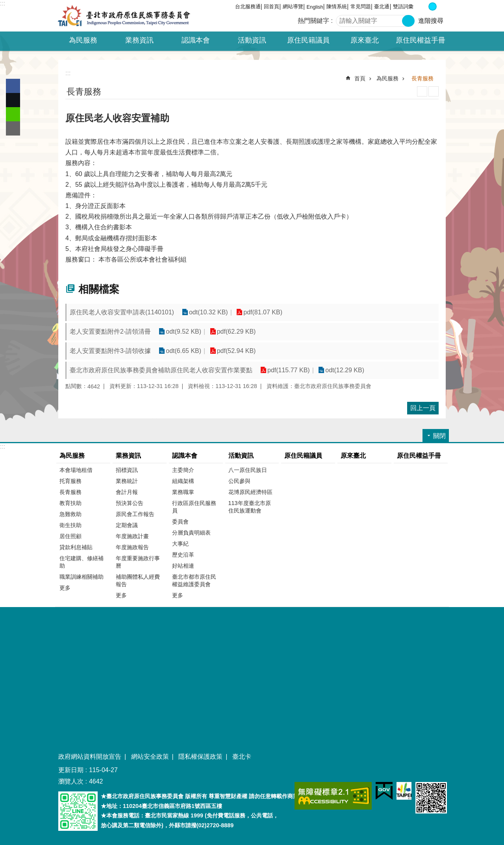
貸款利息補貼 (76, 547)
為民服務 (387, 78)
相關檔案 (99, 289)
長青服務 (422, 78)
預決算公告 (130, 503)
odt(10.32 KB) (208, 312)
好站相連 (183, 566)
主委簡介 (183, 470)
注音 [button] (434, 91)
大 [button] (441, 6)
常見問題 (361, 6)
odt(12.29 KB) (345, 370)
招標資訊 (127, 470)
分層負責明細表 (191, 533)
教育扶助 (70, 503)
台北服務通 (248, 6)
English (315, 7)
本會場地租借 (76, 470)
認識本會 (185, 456)
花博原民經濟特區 (250, 492)
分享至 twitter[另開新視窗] (13, 100)
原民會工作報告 (135, 514)
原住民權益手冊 (421, 40)
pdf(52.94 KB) (236, 351)
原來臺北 (365, 40)
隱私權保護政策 (200, 757)
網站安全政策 (150, 757)
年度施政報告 (132, 547)
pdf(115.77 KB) (289, 370)
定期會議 (127, 525)
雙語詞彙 (403, 6)
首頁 (360, 78)
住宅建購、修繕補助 (82, 562)
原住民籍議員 (308, 40)
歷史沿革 (183, 555)
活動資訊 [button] (252, 40)
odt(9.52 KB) (183, 331)
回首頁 (271, 6)
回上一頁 (423, 408)
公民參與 (239, 481)
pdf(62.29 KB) (236, 331)
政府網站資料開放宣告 (90, 757)
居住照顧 (70, 536)
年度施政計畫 (132, 536)
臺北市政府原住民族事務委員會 (124, 16)
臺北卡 (242, 757)
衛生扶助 (70, 525)
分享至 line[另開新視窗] (13, 114)
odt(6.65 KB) (183, 351)
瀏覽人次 (71, 781)
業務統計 (127, 481)
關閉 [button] (439, 436)
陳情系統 (337, 6)
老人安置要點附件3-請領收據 (110, 351)
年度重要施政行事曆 (138, 562)
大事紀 (180, 544)
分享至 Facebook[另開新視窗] (13, 86)
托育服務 (70, 481)
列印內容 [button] (422, 91)
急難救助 (70, 514)
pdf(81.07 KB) (263, 312)
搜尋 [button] (408, 21)
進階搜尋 (431, 21)
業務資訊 (128, 456)
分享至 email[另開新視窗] (13, 128)
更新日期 (71, 770)
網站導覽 (293, 6)
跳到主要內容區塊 (4, 4)
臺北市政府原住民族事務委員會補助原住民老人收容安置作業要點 (161, 370)
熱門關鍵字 (313, 21)
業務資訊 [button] (139, 40)
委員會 (180, 522)
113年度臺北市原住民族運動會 (250, 507)
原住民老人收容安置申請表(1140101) (122, 312)
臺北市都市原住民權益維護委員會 (194, 580)
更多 (65, 588)
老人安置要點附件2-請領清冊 (110, 331)
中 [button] (433, 6)
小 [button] (424, 6)
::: (3, 3)
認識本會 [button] (196, 40)
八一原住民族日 (248, 470)
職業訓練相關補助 (82, 577)
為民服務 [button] (83, 40)
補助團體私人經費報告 (138, 580)
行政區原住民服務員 (194, 507)
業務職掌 (183, 492)
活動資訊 (241, 456)
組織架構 (183, 481)
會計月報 (127, 492)
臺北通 (382, 6)
